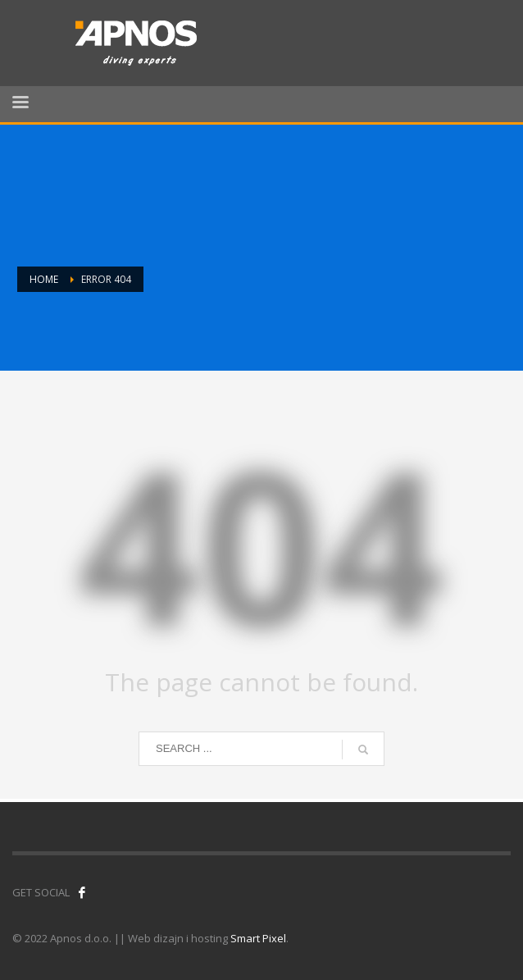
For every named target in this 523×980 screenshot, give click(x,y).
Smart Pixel (258, 938)
